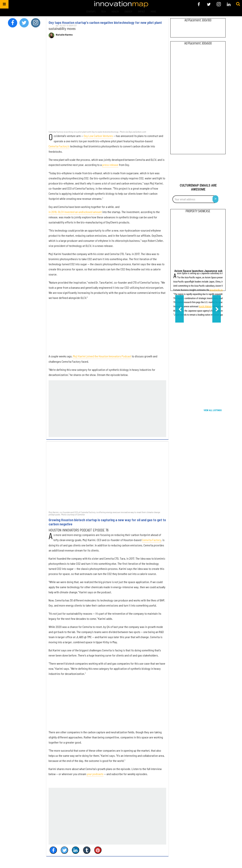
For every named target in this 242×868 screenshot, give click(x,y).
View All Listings (213, 410)
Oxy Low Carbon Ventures (98, 136)
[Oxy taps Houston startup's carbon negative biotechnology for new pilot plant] (107, 86)
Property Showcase (198, 211)
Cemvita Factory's (59, 146)
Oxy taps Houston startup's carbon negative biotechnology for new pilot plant (105, 23)
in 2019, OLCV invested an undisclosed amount (75, 212)
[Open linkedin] (229, 4)
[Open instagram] (219, 4)
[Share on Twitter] (64, 850)
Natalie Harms (64, 35)
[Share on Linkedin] (76, 850)
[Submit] (238, 4)
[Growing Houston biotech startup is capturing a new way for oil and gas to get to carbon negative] (107, 476)
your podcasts (95, 774)
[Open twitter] (209, 4)
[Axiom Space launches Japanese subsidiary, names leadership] (198, 242)
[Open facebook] (199, 4)
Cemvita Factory (152, 540)
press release (110, 165)
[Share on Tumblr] (87, 850)
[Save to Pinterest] (98, 850)
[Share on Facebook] (53, 850)
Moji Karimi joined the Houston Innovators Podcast (102, 356)
